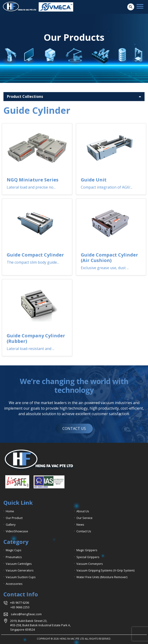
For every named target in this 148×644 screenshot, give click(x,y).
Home (10, 511)
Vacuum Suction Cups (21, 577)
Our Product (14, 518)
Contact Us (84, 531)
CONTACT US (74, 428)
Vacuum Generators (20, 570)
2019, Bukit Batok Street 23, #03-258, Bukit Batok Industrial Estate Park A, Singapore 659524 (40, 625)
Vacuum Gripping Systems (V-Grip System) (105, 570)
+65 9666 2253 (20, 607)
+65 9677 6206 (19, 603)
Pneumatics (14, 557)
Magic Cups (14, 550)
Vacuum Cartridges (19, 564)
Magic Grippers (87, 550)
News (80, 525)
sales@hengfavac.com (26, 614)
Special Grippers (88, 557)
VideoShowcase (17, 531)
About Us (83, 511)
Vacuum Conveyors (90, 564)
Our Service (84, 518)
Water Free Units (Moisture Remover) (102, 577)
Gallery (11, 525)
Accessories (14, 584)
